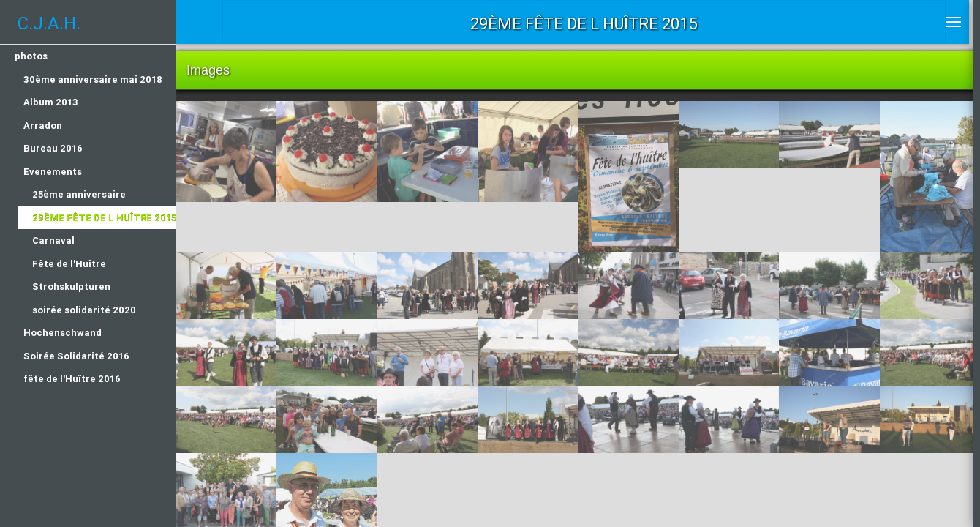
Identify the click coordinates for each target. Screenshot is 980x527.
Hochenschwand (63, 333)
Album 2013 (51, 102)
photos (31, 56)
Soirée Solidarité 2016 (76, 356)
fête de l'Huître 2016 (72, 379)
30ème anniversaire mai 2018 (93, 79)
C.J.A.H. (49, 23)
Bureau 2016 (53, 148)
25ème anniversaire (79, 194)
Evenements (53, 172)
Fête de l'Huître (69, 264)
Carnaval (53, 240)
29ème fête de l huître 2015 (104, 218)
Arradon (43, 126)
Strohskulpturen (71, 287)
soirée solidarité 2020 (84, 310)
